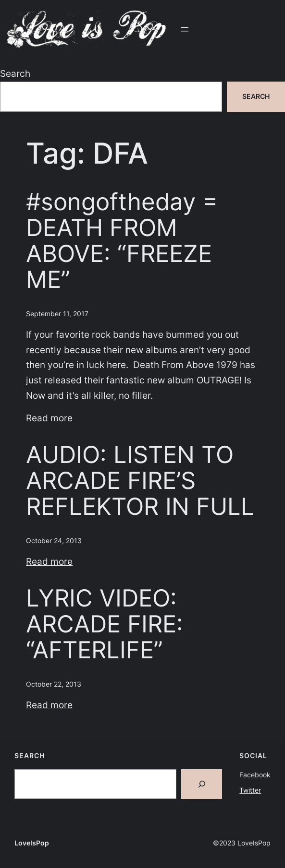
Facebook (255, 775)
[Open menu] (185, 29)
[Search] (202, 784)
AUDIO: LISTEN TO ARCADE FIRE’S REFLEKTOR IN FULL (140, 480)
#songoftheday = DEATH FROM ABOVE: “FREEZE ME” (122, 241)
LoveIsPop (32, 843)
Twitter (250, 790)
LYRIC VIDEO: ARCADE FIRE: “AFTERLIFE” (105, 624)
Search (15, 73)
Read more (49, 418)
